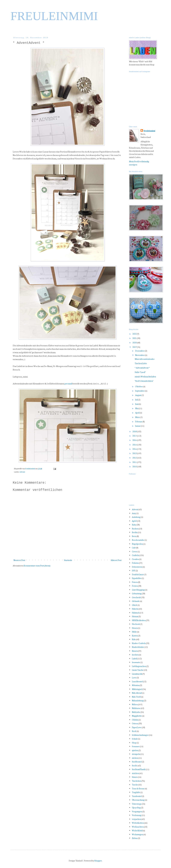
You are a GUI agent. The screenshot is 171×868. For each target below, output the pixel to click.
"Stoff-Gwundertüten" (144, 381)
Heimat (135, 616)
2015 (135, 445)
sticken (135, 758)
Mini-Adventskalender (145, 359)
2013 (135, 453)
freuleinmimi (30, 468)
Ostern (135, 723)
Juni (137, 404)
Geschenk (136, 597)
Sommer (136, 746)
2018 (135, 431)
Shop (134, 743)
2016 (135, 440)
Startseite (68, 560)
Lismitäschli (137, 674)
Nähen (135, 704)
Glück (134, 605)
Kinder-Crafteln (139, 643)
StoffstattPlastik (139, 769)
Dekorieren (137, 567)
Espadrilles (137, 578)
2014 (135, 449)
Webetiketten (138, 823)
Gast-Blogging (138, 590)
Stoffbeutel (137, 762)
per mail (68, 383)
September (140, 391)
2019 (135, 347)
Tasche (135, 785)
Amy (134, 513)
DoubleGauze (138, 574)
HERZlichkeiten (139, 620)
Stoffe (135, 766)
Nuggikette (137, 716)
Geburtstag (137, 593)
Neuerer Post (19, 560)
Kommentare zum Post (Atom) (37, 566)
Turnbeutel (137, 796)
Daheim (135, 563)
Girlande (136, 601)
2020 (135, 342)
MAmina (136, 685)
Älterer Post (116, 560)
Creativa (135, 559)
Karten (135, 636)
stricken (135, 773)
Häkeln (135, 609)
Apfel (134, 521)
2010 (135, 466)
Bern (134, 536)
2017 (135, 436)
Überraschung (138, 800)
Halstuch (136, 613)
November (140, 355)
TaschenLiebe (141, 363)
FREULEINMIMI (54, 16)
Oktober (139, 386)
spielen (135, 750)
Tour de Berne (138, 788)
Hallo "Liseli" (140, 372)
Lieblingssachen (139, 666)
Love (134, 678)
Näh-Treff (136, 697)
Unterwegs (137, 804)
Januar (138, 426)
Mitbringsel (137, 689)
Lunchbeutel (137, 681)
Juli (137, 400)
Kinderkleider (138, 647)
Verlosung (137, 815)
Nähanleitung (138, 700)
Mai (137, 408)
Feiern (135, 582)
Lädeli (134, 658)
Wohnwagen (138, 834)
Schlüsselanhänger (140, 735)
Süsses (135, 777)
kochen (135, 655)
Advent (22, 472)
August (138, 395)
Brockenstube (138, 540)
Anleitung (136, 517)
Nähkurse (136, 708)
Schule (135, 739)
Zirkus (135, 838)
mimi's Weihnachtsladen (145, 377)
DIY (134, 570)
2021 (135, 338)
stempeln (136, 754)
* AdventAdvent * (142, 368)
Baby (134, 525)
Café (134, 548)
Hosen (135, 628)
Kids (134, 639)
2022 (135, 334)
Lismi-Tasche (138, 670)
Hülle (134, 632)
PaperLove (137, 727)
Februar (139, 421)
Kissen (135, 651)
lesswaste (136, 662)
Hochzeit (136, 624)
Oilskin (135, 720)
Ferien (135, 586)
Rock (134, 731)
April (137, 413)
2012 (135, 458)
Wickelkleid (137, 830)
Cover (135, 551)
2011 (135, 462)
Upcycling (136, 808)
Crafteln (135, 555)
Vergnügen (137, 811)
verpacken (136, 819)
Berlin (135, 532)
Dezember (140, 351)
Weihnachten (138, 827)
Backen (135, 529)
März (138, 417)
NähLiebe (136, 712)
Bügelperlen (137, 544)
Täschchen (137, 781)
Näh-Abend (137, 693)
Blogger (98, 861)
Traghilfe (136, 792)
